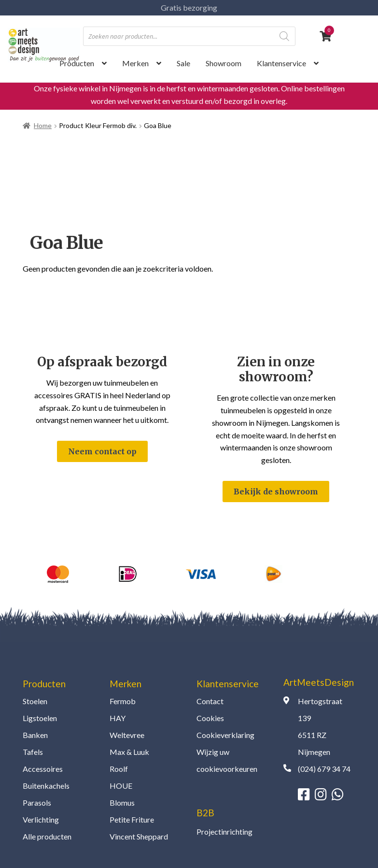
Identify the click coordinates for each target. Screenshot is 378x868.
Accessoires (43, 769)
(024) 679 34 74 (324, 769)
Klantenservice (281, 63)
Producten (77, 63)
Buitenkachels (46, 786)
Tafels (33, 752)
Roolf (119, 769)
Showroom (224, 63)
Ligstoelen (40, 718)
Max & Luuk (129, 752)
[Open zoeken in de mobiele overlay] (189, 36)
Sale (183, 63)
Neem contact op (102, 451)
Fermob (123, 701)
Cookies (210, 718)
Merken (135, 63)
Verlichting (41, 819)
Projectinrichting (224, 832)
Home (43, 125)
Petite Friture (132, 819)
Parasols (37, 803)
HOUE (121, 786)
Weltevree (127, 735)
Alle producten (47, 836)
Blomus (122, 803)
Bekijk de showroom (276, 492)
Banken (35, 735)
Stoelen (35, 701)
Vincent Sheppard (139, 836)
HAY (118, 718)
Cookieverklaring (225, 735)
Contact (210, 701)
